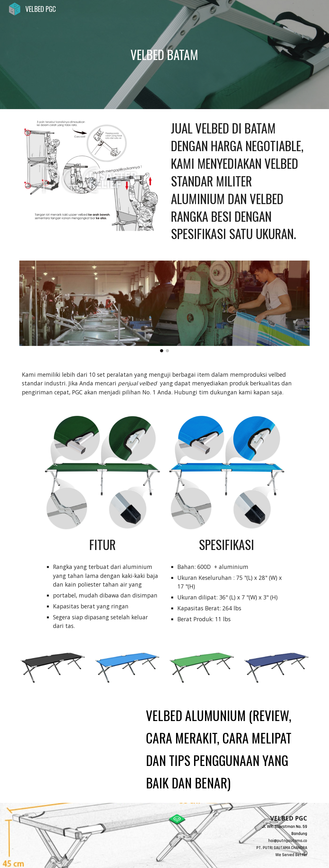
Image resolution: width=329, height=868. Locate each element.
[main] (164, 55)
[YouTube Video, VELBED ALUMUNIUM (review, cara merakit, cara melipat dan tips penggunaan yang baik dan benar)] (78, 733)
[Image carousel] (165, 306)
